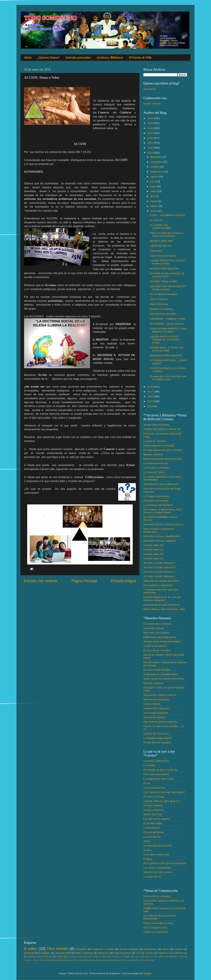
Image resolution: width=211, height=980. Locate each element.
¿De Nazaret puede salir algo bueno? (164, 792)
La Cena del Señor (154, 472)
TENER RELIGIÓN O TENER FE (162, 429)
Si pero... (148, 850)
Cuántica (149, 953)
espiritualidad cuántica (99, 960)
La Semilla (149, 765)
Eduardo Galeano (153, 683)
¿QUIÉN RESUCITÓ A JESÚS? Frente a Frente (167, 262)
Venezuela (156, 251)
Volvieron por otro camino (158, 872)
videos (166, 949)
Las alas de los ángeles (157, 819)
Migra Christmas (159, 304)
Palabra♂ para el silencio (35, 960)
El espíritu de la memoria (157, 624)
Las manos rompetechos (157, 868)
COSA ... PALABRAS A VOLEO (167, 215)
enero (154, 211)
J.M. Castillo (140, 957)
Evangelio (44, 953)
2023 (151, 133)
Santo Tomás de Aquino (163, 256)
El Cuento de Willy (140, 58)
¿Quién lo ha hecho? (155, 646)
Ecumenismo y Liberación (158, 585)
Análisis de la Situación (156, 708)
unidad (147, 960)
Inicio (28, 58)
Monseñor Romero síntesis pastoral (163, 524)
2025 (151, 123)
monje (130, 960)
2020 (151, 148)
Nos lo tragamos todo (155, 927)
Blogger (147, 973)
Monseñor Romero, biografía (159, 541)
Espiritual (29, 953)
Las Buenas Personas (156, 463)
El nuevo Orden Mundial (157, 670)
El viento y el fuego (154, 797)
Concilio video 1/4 (153, 558)
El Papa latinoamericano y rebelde (163, 450)
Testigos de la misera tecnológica (162, 641)
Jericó (147, 841)
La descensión (152, 828)
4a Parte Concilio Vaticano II (159, 563)
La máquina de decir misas (158, 779)
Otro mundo (58, 949)
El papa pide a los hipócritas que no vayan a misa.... (168, 378)
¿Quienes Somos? (49, 58)
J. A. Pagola (125, 957)
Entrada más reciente (41, 581)
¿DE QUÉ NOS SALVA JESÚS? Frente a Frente (168, 288)
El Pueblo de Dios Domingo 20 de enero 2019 (167, 275)
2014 (151, 406)
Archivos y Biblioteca (110, 58)
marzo (154, 201)
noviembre (157, 162)
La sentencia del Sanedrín (158, 505)
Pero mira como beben (156, 633)
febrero (155, 206)
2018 (151, 387)
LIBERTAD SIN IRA (161, 246)
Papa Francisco (122, 953)
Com (138, 953)
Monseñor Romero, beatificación (162, 536)
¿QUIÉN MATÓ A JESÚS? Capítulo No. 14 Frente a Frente (165, 340)
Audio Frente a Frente (97, 957)
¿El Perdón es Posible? (157, 468)
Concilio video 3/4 (153, 550)
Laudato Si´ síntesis (154, 441)
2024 (151, 128)
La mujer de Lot (152, 877)
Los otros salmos (157, 957)
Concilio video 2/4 (153, 554)
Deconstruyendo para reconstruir (162, 605)
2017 (151, 392)
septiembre (157, 172)
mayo (154, 191)
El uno (147, 783)
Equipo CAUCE (152, 103)
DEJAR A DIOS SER (161, 241)
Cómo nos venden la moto (158, 923)
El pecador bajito (153, 823)
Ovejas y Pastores (154, 810)
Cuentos (179, 949)
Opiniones (103, 953)
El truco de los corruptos (157, 650)
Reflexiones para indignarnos (160, 637)
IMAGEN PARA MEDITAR (164, 269)
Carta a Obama (152, 704)
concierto (81, 960)
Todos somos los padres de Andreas (164, 679)
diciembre (156, 157)
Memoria (183, 953)
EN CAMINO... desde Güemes (167, 324)
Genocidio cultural (153, 628)
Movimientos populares (156, 699)
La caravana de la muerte (158, 846)
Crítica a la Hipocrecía (156, 932)
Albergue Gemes (75, 957)
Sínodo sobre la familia (156, 425)
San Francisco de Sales (163, 314)
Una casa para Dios (154, 788)
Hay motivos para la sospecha (160, 722)
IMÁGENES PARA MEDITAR (166, 355)
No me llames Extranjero (163, 294)
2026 (151, 118)
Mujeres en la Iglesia (161, 309)
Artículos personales (78, 58)
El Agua (148, 859)
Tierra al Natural (159, 299)
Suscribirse (150, 89)
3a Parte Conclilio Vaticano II (159, 567)
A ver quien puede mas (156, 854)
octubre (155, 167)
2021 (151, 143)
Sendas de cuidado (154, 717)
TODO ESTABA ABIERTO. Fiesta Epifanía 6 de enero (168, 330)
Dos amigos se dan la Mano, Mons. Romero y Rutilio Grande (163, 511)
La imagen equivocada (156, 496)
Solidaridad (55, 960)
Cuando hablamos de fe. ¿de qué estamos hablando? (162, 599)
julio (153, 181)
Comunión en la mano (156, 501)
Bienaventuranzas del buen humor (163, 459)
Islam (113, 957)
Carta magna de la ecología (159, 445)
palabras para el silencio (40, 957)
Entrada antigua (124, 581)
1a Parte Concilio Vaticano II (159, 576)
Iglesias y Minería (153, 454)
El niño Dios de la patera (157, 742)
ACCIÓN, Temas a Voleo (164, 281)
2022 (151, 138)
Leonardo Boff (62, 953)
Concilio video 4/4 (153, 545)
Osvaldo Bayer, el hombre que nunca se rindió (167, 349)
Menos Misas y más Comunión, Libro (164, 609)
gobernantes (118, 960)
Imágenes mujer (166, 953)
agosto (154, 177)
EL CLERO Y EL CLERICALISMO (160, 226)
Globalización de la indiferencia (161, 484)
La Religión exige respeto (158, 738)
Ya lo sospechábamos (156, 713)
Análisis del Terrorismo (156, 734)
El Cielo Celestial (153, 805)
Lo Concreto (157, 220)
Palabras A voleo (176, 957)
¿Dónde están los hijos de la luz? (162, 801)
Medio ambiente (84, 953)
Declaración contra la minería (160, 695)
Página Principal (84, 581)
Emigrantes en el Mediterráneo (161, 674)
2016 (151, 396)
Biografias (81, 949)
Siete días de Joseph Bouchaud (161, 581)
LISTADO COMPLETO (156, 761)
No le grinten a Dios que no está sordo (165, 863)
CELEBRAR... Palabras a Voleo (167, 319)
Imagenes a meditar (103, 949)
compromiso (150, 949)
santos (60, 957)
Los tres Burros (152, 837)
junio (153, 186)
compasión (68, 960)
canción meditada (129, 949)
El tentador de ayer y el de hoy (161, 770)
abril (153, 196)
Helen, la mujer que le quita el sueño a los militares (166, 234)
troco (138, 960)
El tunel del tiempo (154, 832)
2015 (151, 401)
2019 (151, 153)
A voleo (31, 949)
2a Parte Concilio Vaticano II (159, 572)
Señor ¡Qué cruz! (153, 814)
